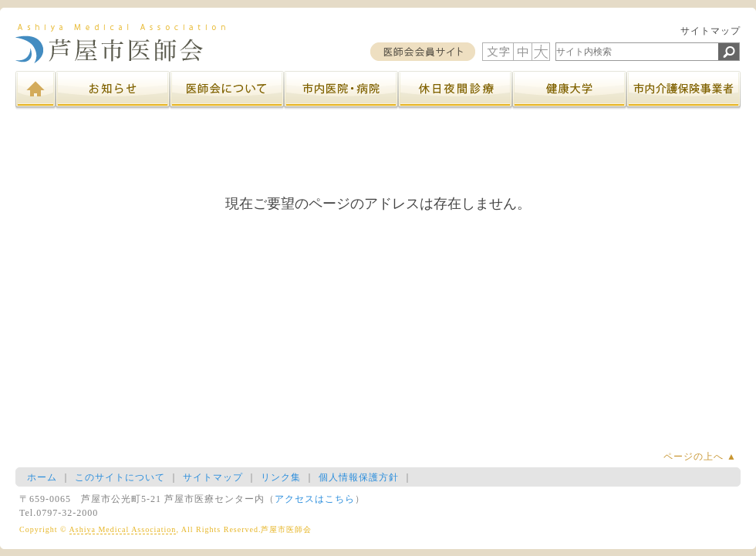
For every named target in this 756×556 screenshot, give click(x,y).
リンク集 (281, 477)
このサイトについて (120, 477)
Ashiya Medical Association (123, 529)
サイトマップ (710, 31)
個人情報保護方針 (359, 477)
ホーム (42, 477)
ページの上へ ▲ (700, 457)
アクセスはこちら (315, 499)
